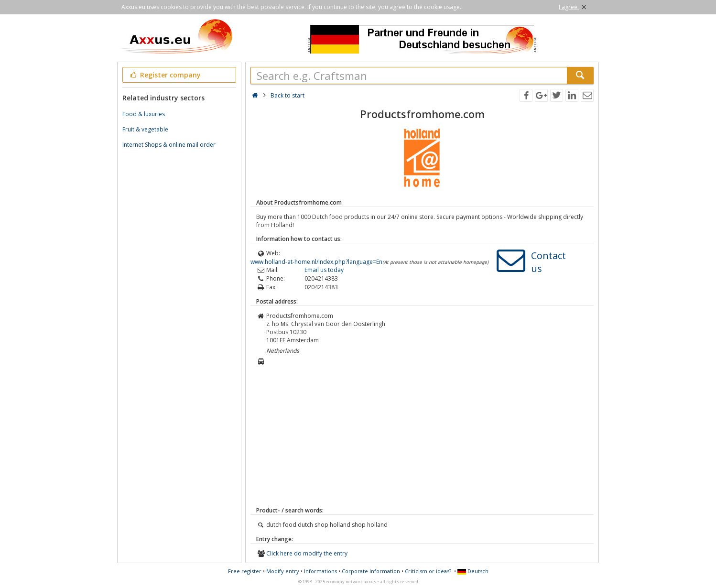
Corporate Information (371, 571)
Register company (165, 75)
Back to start (287, 95)
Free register (245, 571)
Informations (320, 571)
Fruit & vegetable (145, 129)
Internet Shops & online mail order (169, 145)
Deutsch (473, 571)
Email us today (324, 270)
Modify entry (283, 571)
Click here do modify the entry (307, 553)
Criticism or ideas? (428, 571)
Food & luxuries (144, 114)
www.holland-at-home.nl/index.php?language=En (316, 262)
